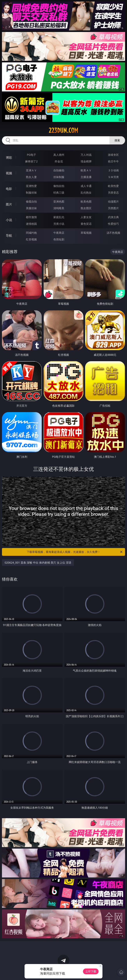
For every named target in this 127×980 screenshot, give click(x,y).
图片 (9, 204)
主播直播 (86, 177)
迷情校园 (31, 224)
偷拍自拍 (59, 186)
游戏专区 (113, 155)
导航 (9, 235)
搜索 (117, 140)
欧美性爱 (113, 186)
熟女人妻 (31, 177)
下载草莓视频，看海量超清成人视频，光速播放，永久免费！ (75, 552)
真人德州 (59, 155)
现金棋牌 (86, 161)
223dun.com (63, 130)
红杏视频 (31, 239)
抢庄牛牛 (113, 161)
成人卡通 (86, 186)
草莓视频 (86, 233)
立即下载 (91, 971)
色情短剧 (59, 239)
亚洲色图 (59, 201)
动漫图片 (113, 201)
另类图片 (113, 208)
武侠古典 (113, 217)
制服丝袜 (31, 193)
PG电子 (31, 155)
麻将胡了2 (31, 161)
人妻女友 (86, 217)
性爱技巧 (113, 224)
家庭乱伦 (59, 217)
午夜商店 (59, 233)
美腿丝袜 (31, 208)
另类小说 (59, 224)
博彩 (9, 158)
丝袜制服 (59, 177)
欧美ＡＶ (86, 170)
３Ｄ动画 (113, 170)
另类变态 (113, 193)
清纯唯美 (59, 208)
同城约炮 (31, 233)
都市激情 (31, 217)
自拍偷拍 (59, 170)
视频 (9, 173)
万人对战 (86, 155)
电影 (9, 189)
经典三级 (59, 193)
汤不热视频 (113, 233)
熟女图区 (86, 208)
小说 (9, 220)
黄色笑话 (86, 224)
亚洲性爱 (31, 186)
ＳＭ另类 (113, 177)
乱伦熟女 (86, 193)
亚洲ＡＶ (31, 170)
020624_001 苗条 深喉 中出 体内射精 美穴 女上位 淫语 (38, 563)
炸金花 (59, 161)
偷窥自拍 (31, 201)
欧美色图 (86, 201)
